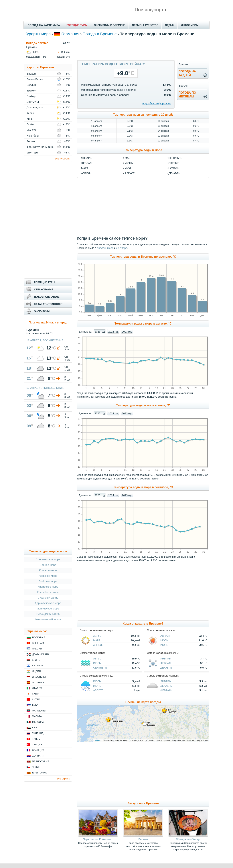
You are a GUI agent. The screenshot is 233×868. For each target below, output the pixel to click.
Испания (38, 682)
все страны (64, 779)
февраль (87, 163)
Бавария (32, 74)
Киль (30, 119)
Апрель (98, 645)
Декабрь (166, 668)
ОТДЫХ (170, 25)
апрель (86, 173)
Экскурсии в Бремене (143, 803)
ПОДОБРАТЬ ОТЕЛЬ (47, 297)
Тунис (36, 739)
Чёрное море (48, 565)
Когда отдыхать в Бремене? (143, 624)
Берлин (143, 839)
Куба (35, 705)
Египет (37, 660)
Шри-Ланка (40, 773)
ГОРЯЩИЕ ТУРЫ (77, 25)
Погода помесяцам (187, 95)
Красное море (48, 570)
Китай (36, 699)
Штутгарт (32, 153)
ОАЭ (35, 728)
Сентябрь (100, 668)
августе (101, 248)
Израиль (37, 666)
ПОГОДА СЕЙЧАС (37, 43)
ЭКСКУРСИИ (42, 311)
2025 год (100, 332)
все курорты (63, 158)
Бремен (31, 91)
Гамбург (32, 96)
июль (129, 168)
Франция (38, 750)
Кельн (30, 113)
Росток (31, 141)
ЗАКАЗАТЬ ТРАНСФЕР (48, 304)
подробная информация (157, 103)
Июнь (164, 645)
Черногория (41, 761)
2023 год (127, 332)
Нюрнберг (33, 136)
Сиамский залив (48, 598)
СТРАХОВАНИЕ (44, 289)
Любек (31, 124)
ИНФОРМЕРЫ (190, 25)
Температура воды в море (143, 150)
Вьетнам (38, 643)
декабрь (174, 173)
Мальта (37, 716)
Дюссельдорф (35, 107)
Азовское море (48, 576)
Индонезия (40, 677)
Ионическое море (48, 608)
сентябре (122, 248)
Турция (37, 744)
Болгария (39, 637)
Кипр (35, 694)
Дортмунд (33, 102)
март (85, 168)
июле (110, 248)
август (130, 173)
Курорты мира (38, 34)
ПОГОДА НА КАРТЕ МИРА (44, 25)
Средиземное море (48, 559)
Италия (37, 688)
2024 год (113, 332)
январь (86, 158)
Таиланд (38, 733)
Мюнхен (32, 130)
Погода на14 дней (187, 73)
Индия (36, 671)
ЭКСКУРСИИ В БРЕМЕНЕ (110, 25)
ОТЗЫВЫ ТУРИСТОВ (145, 25)
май (128, 158)
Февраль (166, 663)
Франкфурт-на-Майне (40, 147)
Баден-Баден (35, 79)
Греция (37, 649)
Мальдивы (39, 711)
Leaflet (97, 740)
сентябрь (175, 158)
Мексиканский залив (48, 619)
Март (97, 640)
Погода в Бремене (100, 34)
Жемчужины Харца (188, 839)
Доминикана (41, 654)
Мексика (38, 722)
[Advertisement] (143, 48)
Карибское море (48, 587)
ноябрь (174, 168)
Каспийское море (48, 592)
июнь (129, 163)
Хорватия (39, 756)
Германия (70, 34)
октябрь (174, 163)
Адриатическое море (48, 603)
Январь (166, 659)
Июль (164, 640)
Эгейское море (48, 581)
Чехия (36, 767)
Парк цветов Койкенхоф (98, 839)
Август (98, 636)
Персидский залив (48, 614)
